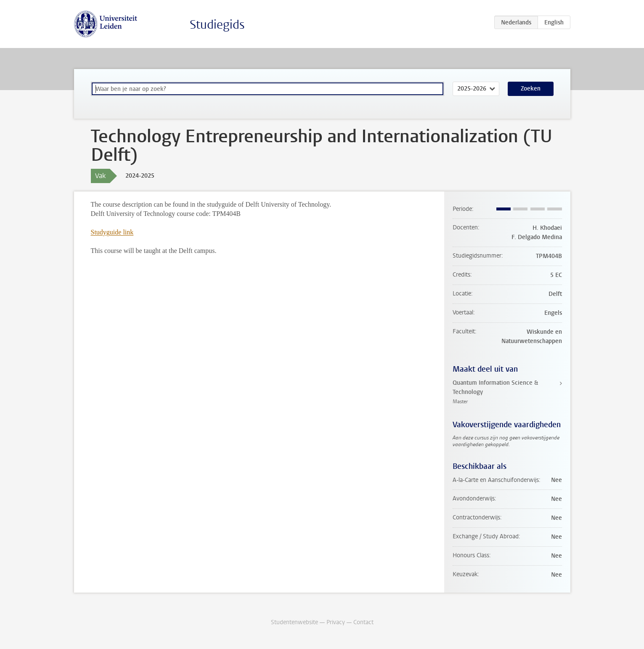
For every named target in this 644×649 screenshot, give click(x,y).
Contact (363, 622)
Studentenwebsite (294, 622)
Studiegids (217, 25)
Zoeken (531, 89)
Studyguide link (112, 232)
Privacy (336, 622)
